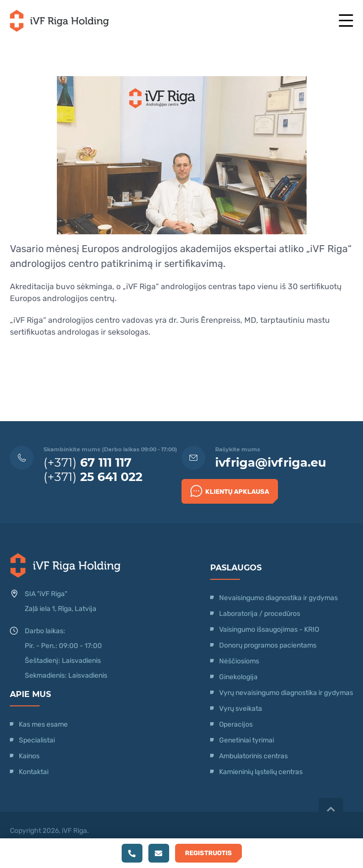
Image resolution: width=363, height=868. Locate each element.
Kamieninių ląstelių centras (261, 772)
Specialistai (37, 740)
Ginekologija (238, 677)
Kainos (29, 756)
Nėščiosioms (239, 661)
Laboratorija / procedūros (260, 614)
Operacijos (236, 724)
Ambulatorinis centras (253, 756)
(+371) (88, 462)
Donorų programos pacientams (268, 645)
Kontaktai (34, 772)
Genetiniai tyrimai (247, 740)
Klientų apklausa (230, 491)
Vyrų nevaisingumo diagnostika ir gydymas (286, 693)
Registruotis (208, 853)
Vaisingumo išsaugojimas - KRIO (269, 629)
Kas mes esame (43, 724)
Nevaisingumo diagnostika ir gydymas (278, 598)
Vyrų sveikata (241, 709)
